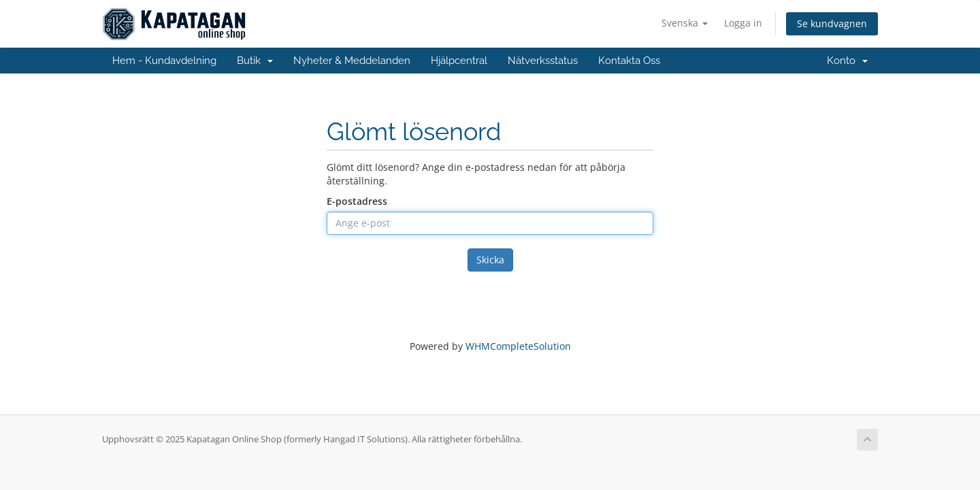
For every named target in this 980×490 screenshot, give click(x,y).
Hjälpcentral (459, 61)
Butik (255, 61)
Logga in (743, 23)
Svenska (685, 23)
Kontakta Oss (629, 61)
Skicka (490, 260)
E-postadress (357, 201)
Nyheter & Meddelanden (352, 61)
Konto (847, 61)
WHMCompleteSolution (518, 346)
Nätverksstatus (543, 61)
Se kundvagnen (832, 23)
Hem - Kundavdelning (164, 61)
